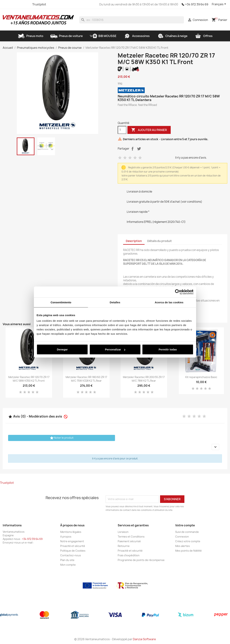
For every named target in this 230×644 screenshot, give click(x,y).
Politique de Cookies (73, 551)
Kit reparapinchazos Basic (201, 377)
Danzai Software (144, 639)
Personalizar (115, 349)
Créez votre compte (188, 541)
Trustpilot (39, 4)
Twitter (12, 4)
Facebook (6, 4)
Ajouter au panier (149, 130)
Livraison (123, 532)
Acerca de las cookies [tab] (169, 302)
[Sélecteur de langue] (220, 4)
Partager (132, 149)
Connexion (182, 537)
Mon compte (68, 565)
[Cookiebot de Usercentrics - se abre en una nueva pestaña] (178, 292)
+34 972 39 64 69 (197, 4)
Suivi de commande (187, 532)
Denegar (62, 349)
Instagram (25, 4)
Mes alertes (183, 546)
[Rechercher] (132, 20)
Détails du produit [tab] (160, 241)
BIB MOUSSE (103, 36)
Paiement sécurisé (129, 541)
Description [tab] (134, 241)
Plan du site (67, 560)
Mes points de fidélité (188, 551)
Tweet (139, 149)
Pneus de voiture (67, 36)
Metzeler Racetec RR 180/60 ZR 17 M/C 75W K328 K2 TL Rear (86, 379)
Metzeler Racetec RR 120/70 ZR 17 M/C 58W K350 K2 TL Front (29, 379)
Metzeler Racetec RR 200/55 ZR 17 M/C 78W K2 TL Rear (144, 379)
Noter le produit (62, 438)
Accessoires (137, 36)
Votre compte (185, 525)
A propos (66, 537)
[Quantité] (122, 130)
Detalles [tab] (115, 302)
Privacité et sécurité (73, 546)
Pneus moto (30, 36)
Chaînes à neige (172, 36)
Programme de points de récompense (141, 560)
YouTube (19, 4)
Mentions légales (71, 532)
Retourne (124, 546)
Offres (204, 36)
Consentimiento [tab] (61, 302)
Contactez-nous (71, 555)
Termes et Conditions (131, 537)
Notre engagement (72, 541)
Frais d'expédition (129, 555)
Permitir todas (168, 349)
